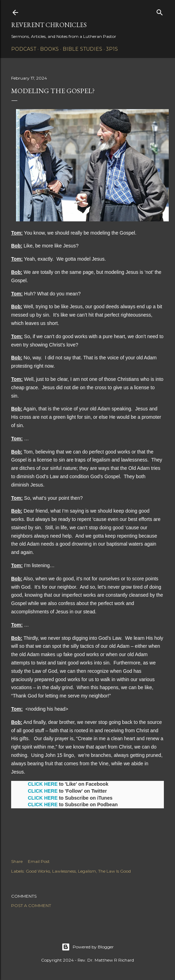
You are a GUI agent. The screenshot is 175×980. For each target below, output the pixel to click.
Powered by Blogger (88, 947)
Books (49, 49)
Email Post (39, 861)
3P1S (112, 49)
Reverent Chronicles (49, 25)
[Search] (160, 11)
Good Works (38, 871)
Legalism (87, 871)
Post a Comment (31, 905)
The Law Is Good (114, 871)
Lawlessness (64, 871)
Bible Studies (82, 49)
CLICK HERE (43, 784)
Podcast (24, 49)
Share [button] (17, 861)
